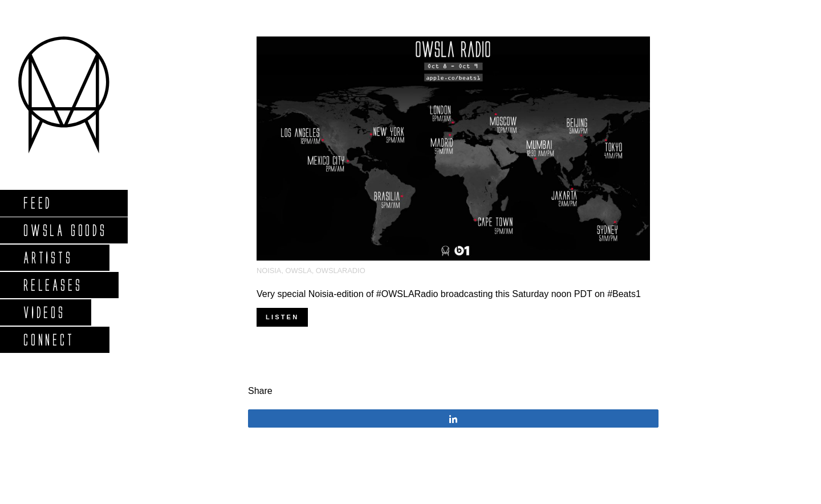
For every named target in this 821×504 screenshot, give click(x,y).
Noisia (269, 271)
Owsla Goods (65, 230)
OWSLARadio (341, 271)
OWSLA (299, 271)
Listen (282, 317)
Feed (37, 203)
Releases (52, 285)
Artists (48, 257)
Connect (48, 340)
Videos (44, 312)
